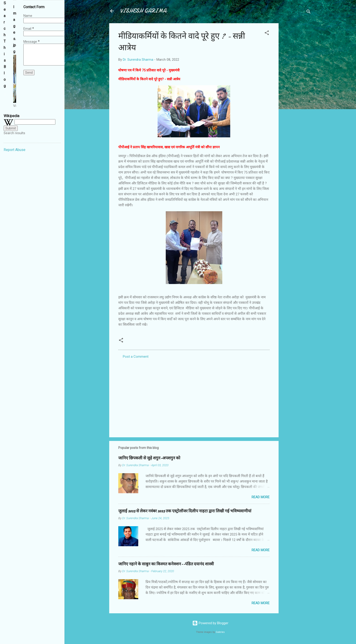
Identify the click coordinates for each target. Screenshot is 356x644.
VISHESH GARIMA (143, 11)
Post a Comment (136, 357)
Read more (261, 497)
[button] (267, 34)
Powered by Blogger (210, 623)
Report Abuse (15, 150)
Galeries (220, 632)
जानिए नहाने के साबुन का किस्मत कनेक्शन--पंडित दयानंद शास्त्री (166, 564)
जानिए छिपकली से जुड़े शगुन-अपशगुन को (149, 458)
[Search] (309, 12)
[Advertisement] (297, 91)
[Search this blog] (5, 95)
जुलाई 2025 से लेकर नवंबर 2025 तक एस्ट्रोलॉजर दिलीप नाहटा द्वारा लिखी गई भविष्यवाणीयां (185, 511)
